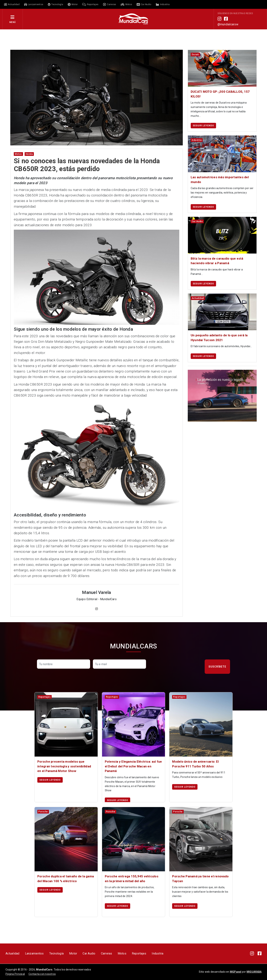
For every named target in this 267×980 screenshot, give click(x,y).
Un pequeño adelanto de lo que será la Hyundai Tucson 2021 (219, 338)
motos (18, 154)
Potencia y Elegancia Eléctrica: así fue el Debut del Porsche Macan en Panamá (133, 766)
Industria (157, 953)
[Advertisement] (133, 39)
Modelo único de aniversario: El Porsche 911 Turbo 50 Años (195, 764)
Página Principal (15, 974)
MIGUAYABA (254, 972)
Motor (73, 953)
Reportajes (139, 953)
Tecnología (57, 953)
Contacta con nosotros (42, 974)
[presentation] (177, 667)
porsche (43, 812)
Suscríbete (217, 667)
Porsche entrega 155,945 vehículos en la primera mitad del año (132, 879)
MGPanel (236, 972)
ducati (195, 55)
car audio (197, 221)
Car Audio (89, 953)
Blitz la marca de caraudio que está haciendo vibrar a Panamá (217, 261)
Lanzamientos (34, 953)
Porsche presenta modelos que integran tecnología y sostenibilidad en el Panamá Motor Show (64, 766)
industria (197, 140)
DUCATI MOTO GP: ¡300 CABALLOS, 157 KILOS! (220, 94)
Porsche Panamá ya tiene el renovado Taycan (200, 879)
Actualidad (13, 953)
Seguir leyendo (203, 126)
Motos (122, 953)
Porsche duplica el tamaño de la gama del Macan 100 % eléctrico (66, 879)
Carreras (107, 953)
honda (29, 154)
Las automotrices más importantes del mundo (220, 180)
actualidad (198, 298)
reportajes (44, 697)
